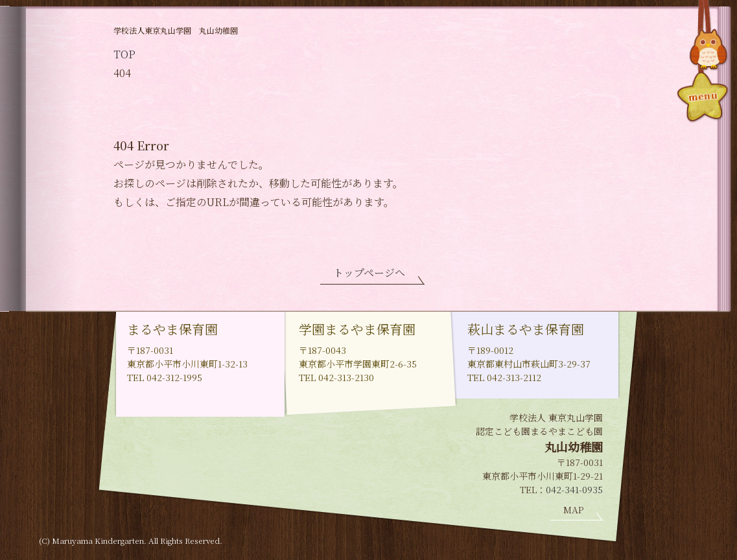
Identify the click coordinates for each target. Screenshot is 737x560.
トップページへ (369, 273)
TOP (124, 54)
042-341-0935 (574, 489)
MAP (573, 509)
